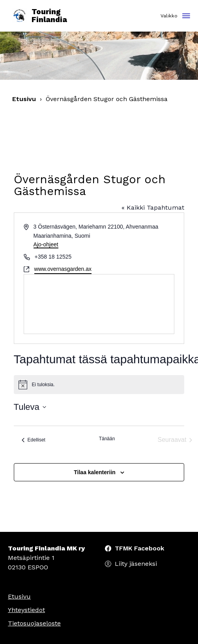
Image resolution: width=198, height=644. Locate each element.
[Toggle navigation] (186, 16)
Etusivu (24, 99)
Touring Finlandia (39, 16)
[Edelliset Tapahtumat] (34, 440)
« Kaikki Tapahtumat (153, 207)
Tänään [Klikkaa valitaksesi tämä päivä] (107, 439)
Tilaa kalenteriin (95, 472)
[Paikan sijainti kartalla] (99, 304)
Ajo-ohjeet (46, 244)
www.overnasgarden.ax (63, 269)
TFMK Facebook (139, 548)
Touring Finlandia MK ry (46, 548)
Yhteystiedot (26, 610)
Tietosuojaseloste (34, 623)
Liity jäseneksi (136, 564)
